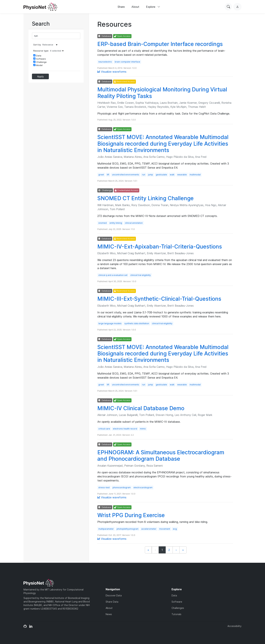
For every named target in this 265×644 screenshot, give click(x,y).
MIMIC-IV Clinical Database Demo (141, 408)
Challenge (40, 62)
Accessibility (234, 626)
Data (37, 56)
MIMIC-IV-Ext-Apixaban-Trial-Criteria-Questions (160, 247)
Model (38, 65)
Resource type (49, 51)
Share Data (112, 602)
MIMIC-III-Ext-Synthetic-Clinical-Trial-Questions (159, 299)
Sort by (37, 45)
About (135, 7)
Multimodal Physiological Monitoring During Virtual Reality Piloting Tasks (162, 93)
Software (40, 59)
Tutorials (176, 614)
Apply (40, 76)
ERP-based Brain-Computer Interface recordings (160, 44)
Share (121, 7)
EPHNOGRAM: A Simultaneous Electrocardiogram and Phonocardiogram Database (161, 456)
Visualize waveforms (112, 72)
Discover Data (114, 595)
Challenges (178, 608)
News (109, 614)
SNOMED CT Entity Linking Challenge (146, 198)
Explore (153, 7)
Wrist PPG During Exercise (131, 515)
